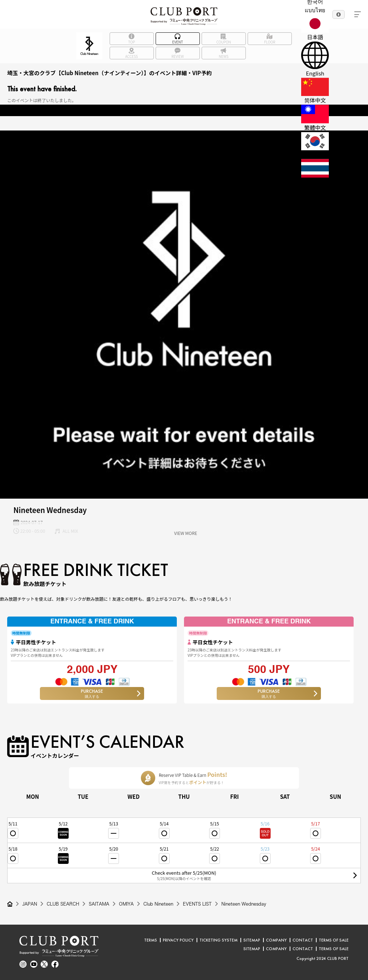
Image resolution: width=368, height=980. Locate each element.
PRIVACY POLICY (178, 940)
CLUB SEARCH (63, 904)
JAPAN (30, 904)
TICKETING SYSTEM (218, 940)
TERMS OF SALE (334, 940)
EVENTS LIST (197, 904)
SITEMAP (252, 940)
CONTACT (303, 940)
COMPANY (276, 940)
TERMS (151, 940)
